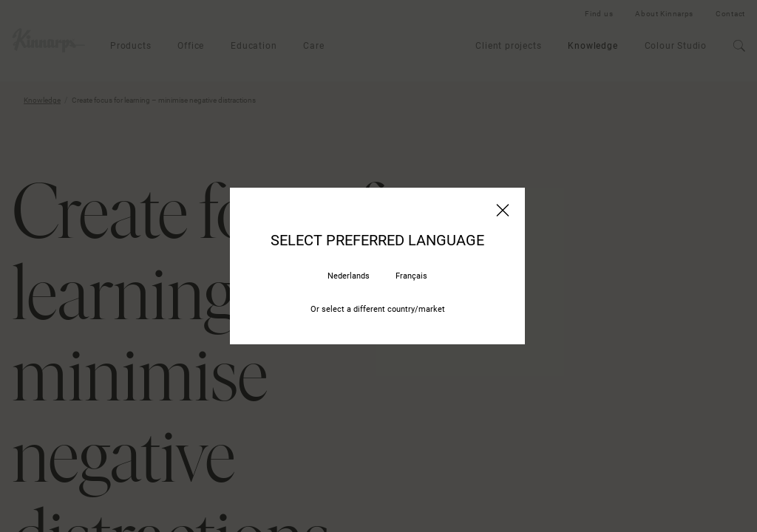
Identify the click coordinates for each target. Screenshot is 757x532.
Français (411, 276)
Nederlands (349, 276)
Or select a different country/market (378, 309)
